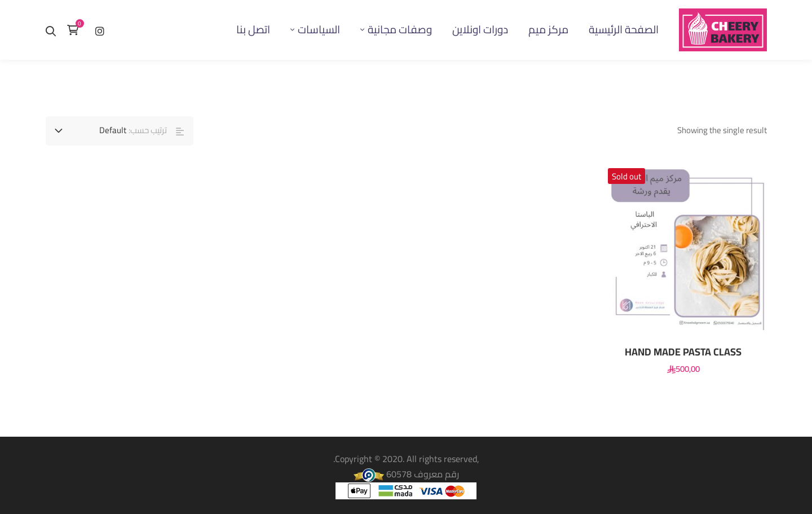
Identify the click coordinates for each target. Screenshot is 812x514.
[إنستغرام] (100, 30)
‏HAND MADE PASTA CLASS (683, 352)
